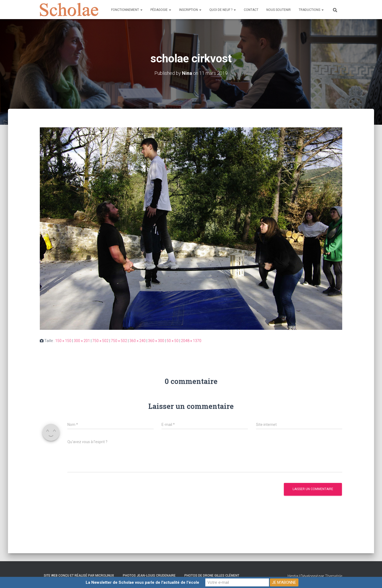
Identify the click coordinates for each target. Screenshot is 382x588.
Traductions (311, 10)
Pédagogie (161, 10)
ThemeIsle (334, 576)
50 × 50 (173, 341)
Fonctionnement (127, 10)
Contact (251, 10)
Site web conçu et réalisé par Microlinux (79, 576)
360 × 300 (156, 341)
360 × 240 (138, 341)
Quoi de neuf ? (223, 10)
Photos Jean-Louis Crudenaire (149, 576)
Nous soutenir (279, 10)
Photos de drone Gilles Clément (212, 576)
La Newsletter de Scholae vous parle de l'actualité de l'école (142, 582)
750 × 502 (100, 341)
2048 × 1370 (191, 341)
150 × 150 (63, 341)
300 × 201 (82, 341)
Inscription (190, 10)
